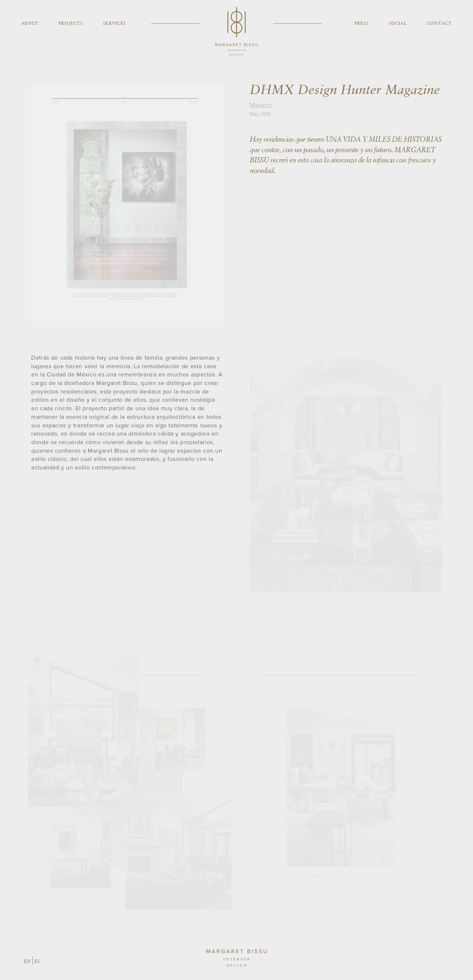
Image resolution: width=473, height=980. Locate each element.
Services (114, 23)
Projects (71, 23)
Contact (439, 23)
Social (398, 23)
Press (362, 23)
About (30, 23)
